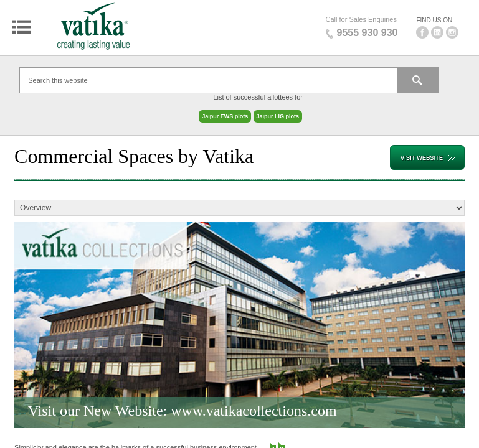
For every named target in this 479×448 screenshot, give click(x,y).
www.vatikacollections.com (254, 404)
